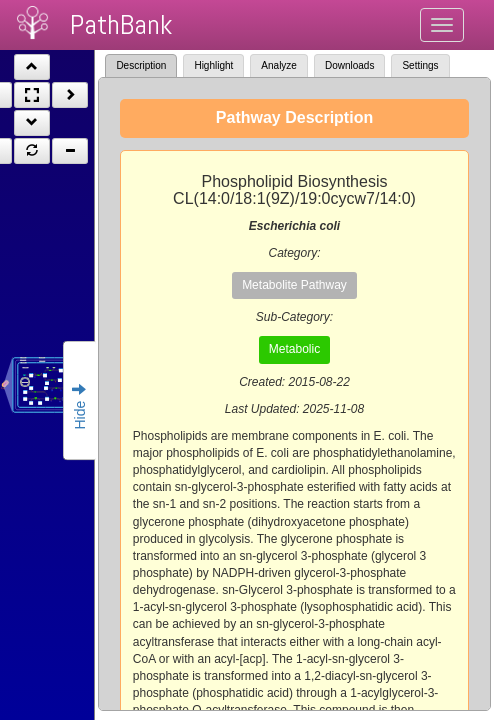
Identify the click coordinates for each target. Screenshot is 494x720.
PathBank (121, 24)
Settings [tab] (420, 65)
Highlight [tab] (213, 65)
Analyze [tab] (279, 65)
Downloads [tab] (349, 65)
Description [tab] (141, 65)
